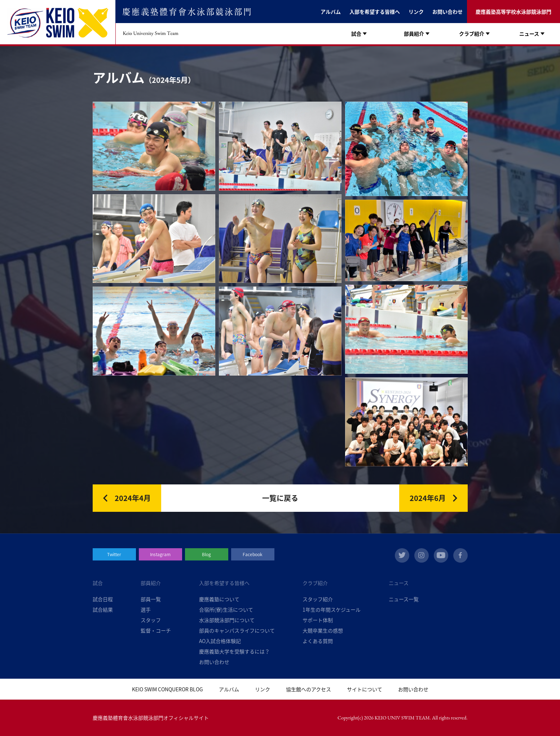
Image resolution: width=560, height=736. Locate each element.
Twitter (114, 554)
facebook (460, 555)
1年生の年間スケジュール (332, 609)
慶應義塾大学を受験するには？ (234, 651)
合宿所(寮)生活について (226, 609)
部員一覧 (151, 599)
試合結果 (103, 609)
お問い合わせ (447, 12)
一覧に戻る (280, 498)
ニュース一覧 (404, 599)
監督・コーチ (156, 630)
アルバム (331, 12)
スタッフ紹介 (318, 599)
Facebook (253, 554)
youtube (441, 555)
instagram (422, 555)
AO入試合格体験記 (220, 641)
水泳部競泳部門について (227, 620)
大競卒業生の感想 (323, 630)
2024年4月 (133, 498)
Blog (206, 554)
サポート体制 (318, 620)
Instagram (160, 554)
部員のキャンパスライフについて (237, 630)
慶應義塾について (219, 599)
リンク (416, 12)
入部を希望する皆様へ (375, 12)
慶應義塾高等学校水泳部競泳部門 (513, 12)
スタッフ (151, 620)
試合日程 (103, 599)
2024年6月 (428, 498)
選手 (146, 609)
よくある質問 (318, 641)
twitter (402, 555)
